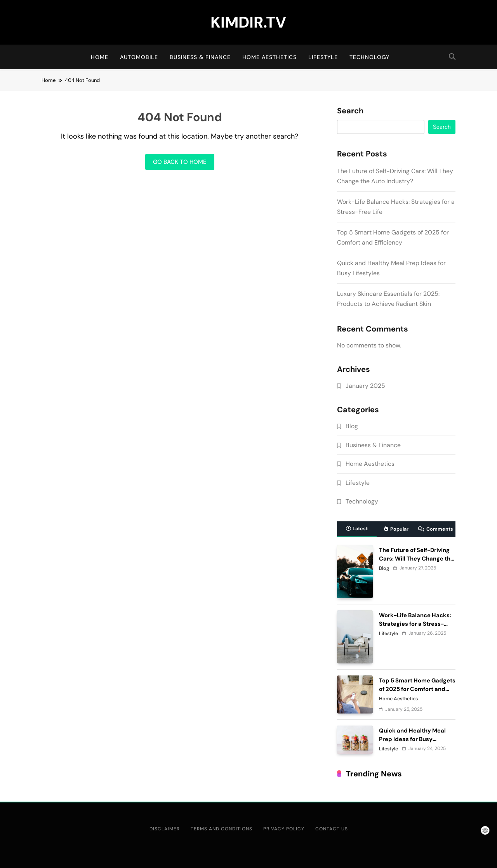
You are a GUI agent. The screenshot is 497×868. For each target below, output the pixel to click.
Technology (369, 57)
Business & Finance (200, 57)
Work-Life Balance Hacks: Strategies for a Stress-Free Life (415, 624)
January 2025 (365, 386)
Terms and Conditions (222, 829)
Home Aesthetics (269, 57)
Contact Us (332, 829)
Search (350, 111)
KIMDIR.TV (248, 22)
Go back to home (180, 162)
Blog (352, 426)
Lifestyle (323, 57)
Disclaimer (165, 829)
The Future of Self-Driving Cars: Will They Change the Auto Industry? (416, 559)
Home (100, 57)
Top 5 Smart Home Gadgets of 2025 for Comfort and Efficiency (417, 689)
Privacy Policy (284, 829)
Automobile (139, 57)
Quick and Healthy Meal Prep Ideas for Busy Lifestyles (412, 739)
